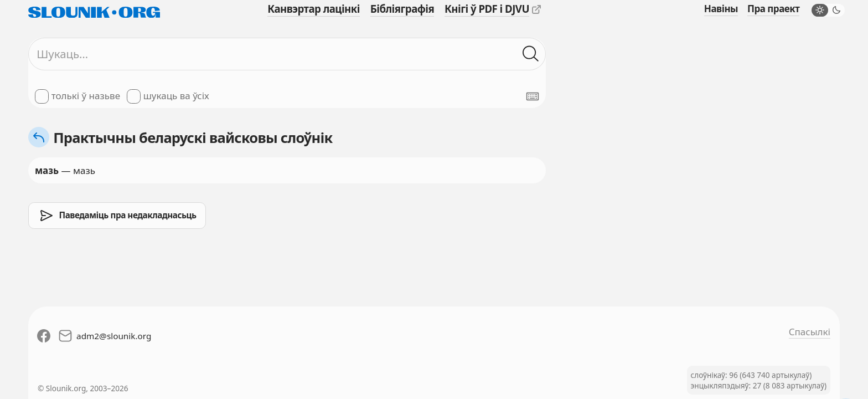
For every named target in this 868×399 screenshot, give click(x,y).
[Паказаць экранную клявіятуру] (533, 96)
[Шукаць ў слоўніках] (531, 54)
